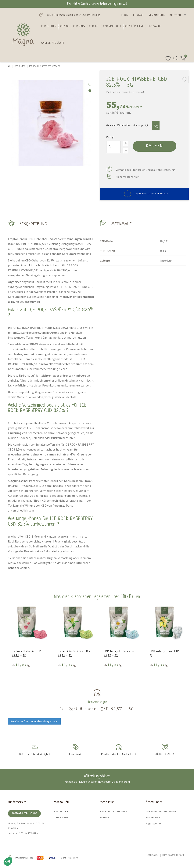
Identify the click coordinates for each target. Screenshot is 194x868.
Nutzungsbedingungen (173, 855)
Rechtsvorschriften (114, 811)
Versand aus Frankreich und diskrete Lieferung (145, 170)
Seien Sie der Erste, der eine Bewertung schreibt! (34, 721)
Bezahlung (153, 818)
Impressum (152, 855)
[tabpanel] (51, 123)
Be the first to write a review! (125, 92)
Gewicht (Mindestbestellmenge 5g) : (128, 126)
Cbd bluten (49, 26)
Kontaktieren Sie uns (24, 813)
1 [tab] (90, 84)
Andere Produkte (53, 43)
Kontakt (138, 15)
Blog (124, 15)
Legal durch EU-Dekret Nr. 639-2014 (144, 194)
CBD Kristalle (112, 26)
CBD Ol (65, 26)
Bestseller (61, 811)
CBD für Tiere (135, 26)
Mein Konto (153, 824)
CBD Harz (79, 26)
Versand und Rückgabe (161, 811)
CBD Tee (94, 26)
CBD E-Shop (61, 818)
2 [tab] (90, 91)
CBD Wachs (154, 26)
